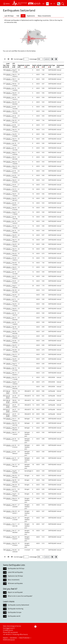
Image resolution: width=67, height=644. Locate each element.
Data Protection (24, 638)
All (23, 16)
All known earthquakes (15, 583)
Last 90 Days (9, 16)
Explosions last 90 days (15, 576)
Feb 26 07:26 (8, 401)
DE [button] (43, 4)
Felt (18, 16)
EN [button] (47, 4)
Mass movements (44, 16)
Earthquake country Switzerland (18, 605)
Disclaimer (14, 638)
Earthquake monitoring (16, 609)
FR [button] (51, 4)
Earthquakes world (14, 616)
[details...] (9, 70)
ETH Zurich (11, 640)
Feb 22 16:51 (8, 392)
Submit (47, 59)
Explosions (31, 16)
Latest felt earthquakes (15, 572)
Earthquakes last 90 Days (16, 568)
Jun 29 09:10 (8, 397)
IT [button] (54, 4)
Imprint (5, 638)
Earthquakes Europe (15, 612)
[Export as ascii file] (56, 59)
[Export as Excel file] (52, 59)
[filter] (5, 67)
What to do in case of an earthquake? (20, 596)
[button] (6, 4)
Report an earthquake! (15, 592)
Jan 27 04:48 (8, 415)
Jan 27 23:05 (8, 406)
